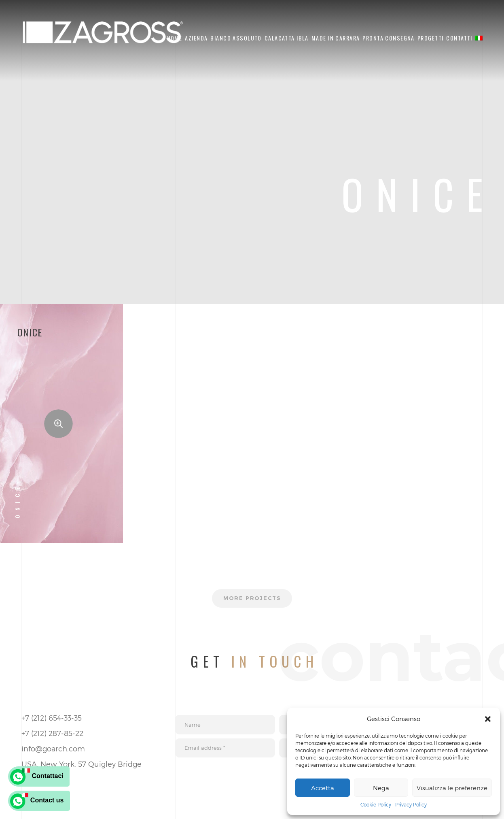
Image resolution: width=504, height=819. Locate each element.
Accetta (323, 788)
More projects (252, 599)
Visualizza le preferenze (452, 788)
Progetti (430, 38)
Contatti (459, 38)
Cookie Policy (376, 804)
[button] (488, 719)
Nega (381, 788)
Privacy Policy (411, 804)
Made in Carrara (336, 38)
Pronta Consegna (388, 38)
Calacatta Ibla (287, 38)
